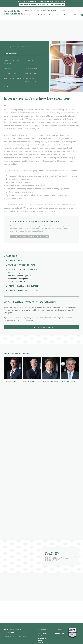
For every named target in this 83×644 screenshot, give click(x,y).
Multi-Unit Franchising (16, 282)
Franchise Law (15, 261)
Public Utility (12, 87)
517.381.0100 (36, 10)
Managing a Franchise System (23, 286)
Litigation (10, 73)
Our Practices (43, 15)
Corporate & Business (12, 62)
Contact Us (68, 15)
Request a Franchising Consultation (30, 237)
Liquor (29, 60)
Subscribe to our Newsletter (12, 631)
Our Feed (52, 15)
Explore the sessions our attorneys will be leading (42, 5)
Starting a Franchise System (22, 266)
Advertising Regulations (17, 273)
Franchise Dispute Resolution (23, 291)
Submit (30, 637)
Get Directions (49, 10)
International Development (18, 279)
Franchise (10, 69)
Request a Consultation (41, 328)
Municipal (31, 73)
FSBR (14, 13)
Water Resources (10, 80)
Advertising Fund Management (19, 276)
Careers (60, 15)
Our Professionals (30, 15)
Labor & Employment (32, 80)
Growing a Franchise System (22, 270)
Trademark (31, 69)
